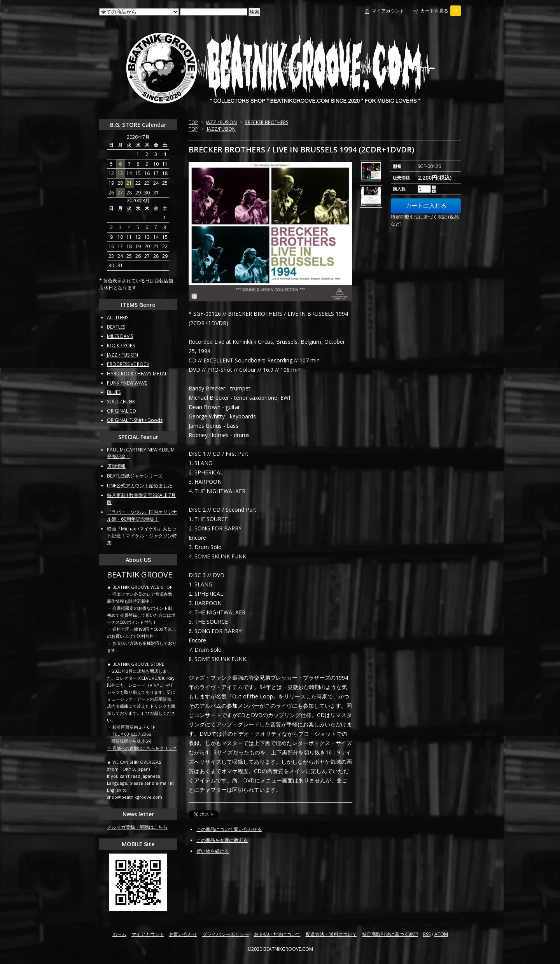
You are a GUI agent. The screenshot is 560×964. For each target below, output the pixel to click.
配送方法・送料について (331, 934)
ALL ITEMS (118, 318)
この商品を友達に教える (222, 840)
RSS (427, 934)
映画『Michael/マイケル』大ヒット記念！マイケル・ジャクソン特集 (142, 536)
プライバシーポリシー (226, 934)
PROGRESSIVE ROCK (128, 364)
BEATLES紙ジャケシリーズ (135, 476)
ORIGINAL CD (122, 411)
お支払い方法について (277, 934)
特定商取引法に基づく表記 (390, 934)
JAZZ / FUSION (221, 122)
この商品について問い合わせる (229, 829)
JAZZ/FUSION (221, 129)
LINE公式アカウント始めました (140, 485)
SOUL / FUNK (121, 402)
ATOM (441, 934)
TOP (193, 122)
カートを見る (441, 11)
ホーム (119, 934)
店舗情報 (116, 466)
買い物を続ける (213, 851)
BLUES (114, 392)
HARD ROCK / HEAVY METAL (137, 374)
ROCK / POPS (121, 346)
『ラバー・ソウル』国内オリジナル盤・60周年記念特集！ (142, 515)
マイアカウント (388, 11)
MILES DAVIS (120, 336)
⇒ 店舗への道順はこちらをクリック (142, 748)
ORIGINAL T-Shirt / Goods (135, 420)
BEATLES (116, 327)
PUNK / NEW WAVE (127, 383)
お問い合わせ (183, 934)
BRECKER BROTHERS (266, 122)
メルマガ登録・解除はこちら (137, 827)
